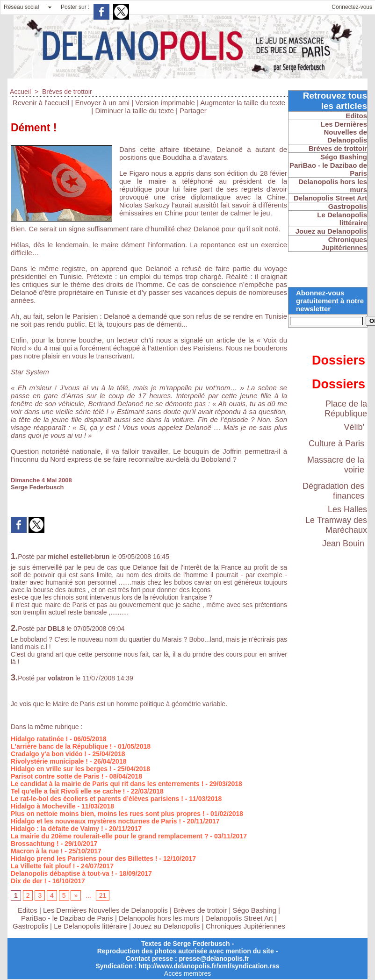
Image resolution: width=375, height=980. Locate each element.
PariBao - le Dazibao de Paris (67, 918)
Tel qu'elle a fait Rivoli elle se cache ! (68, 791)
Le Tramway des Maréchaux (336, 525)
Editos (28, 910)
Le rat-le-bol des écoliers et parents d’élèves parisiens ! (97, 799)
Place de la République (346, 409)
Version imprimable (165, 103)
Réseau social (21, 7)
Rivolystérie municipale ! (49, 761)
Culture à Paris (336, 444)
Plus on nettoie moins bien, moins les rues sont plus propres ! (108, 814)
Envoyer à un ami (102, 103)
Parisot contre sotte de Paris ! (57, 776)
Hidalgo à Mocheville (43, 806)
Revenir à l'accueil (41, 103)
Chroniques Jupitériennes (245, 926)
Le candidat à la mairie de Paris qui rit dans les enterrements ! (107, 784)
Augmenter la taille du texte (243, 103)
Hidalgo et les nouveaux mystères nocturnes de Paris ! (96, 821)
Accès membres (187, 973)
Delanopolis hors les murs (159, 918)
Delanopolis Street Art (239, 918)
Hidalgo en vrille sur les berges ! (61, 769)
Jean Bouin (343, 544)
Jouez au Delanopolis (166, 926)
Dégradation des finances (333, 491)
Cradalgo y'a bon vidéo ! (49, 754)
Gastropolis (30, 926)
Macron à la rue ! (37, 851)
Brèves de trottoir (67, 92)
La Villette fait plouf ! (43, 866)
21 (103, 895)
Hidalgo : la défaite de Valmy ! (57, 829)
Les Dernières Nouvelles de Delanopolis (106, 910)
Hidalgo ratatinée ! (39, 739)
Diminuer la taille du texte (134, 111)
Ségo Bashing (256, 910)
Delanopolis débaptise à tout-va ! (62, 873)
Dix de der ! (29, 881)
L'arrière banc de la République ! (61, 746)
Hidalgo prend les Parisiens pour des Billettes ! (84, 858)
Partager (193, 111)
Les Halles (347, 509)
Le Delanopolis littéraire (90, 926)
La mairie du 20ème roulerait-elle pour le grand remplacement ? (109, 836)
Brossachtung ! (35, 844)
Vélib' (354, 427)
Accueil (20, 92)
